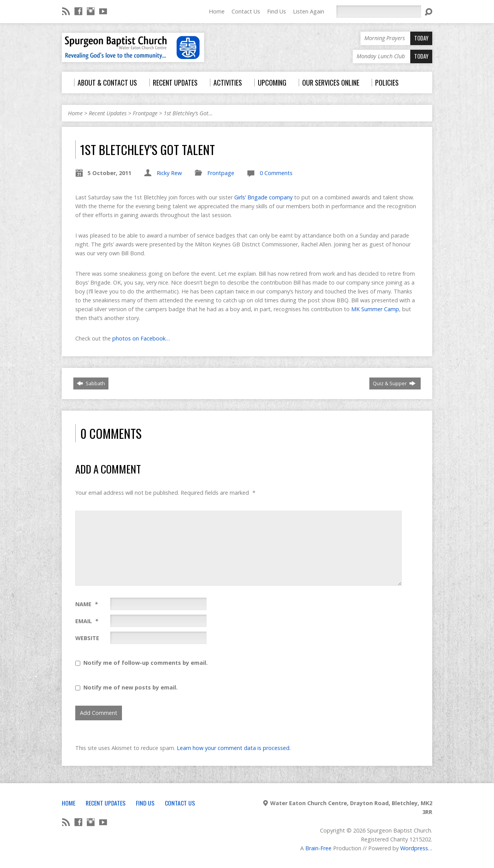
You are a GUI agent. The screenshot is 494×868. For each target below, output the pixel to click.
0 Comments (276, 173)
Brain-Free (318, 848)
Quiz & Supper (394, 383)
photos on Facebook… (141, 338)
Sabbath (91, 383)
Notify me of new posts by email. (130, 687)
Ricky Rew (169, 173)
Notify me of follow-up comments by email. (145, 663)
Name (87, 604)
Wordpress (414, 848)
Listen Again (309, 11)
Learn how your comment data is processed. (234, 748)
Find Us (277, 11)
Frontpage (145, 113)
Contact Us (246, 11)
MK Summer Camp (375, 309)
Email (87, 621)
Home (217, 11)
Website (87, 638)
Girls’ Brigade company (264, 197)
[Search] (379, 12)
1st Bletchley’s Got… (188, 113)
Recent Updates (108, 113)
